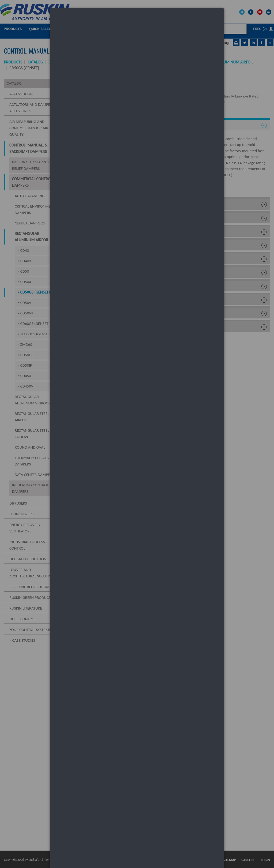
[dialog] (137, 28)
